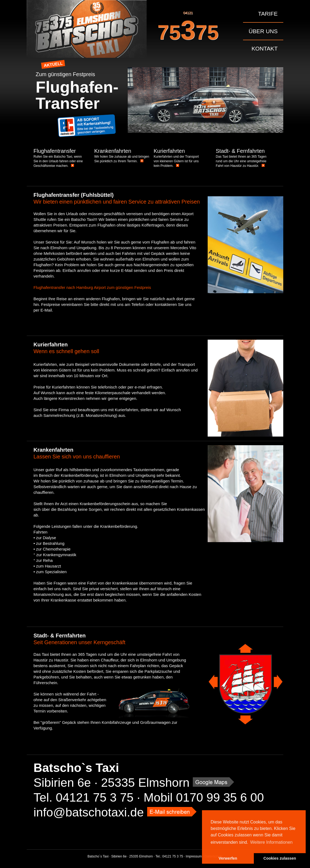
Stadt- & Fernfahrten (240, 151)
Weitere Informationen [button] (271, 842)
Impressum (194, 856)
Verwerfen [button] (228, 858)
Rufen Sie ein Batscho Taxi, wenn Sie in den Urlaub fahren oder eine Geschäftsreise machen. (58, 161)
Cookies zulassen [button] (280, 858)
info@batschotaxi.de (89, 812)
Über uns (263, 31)
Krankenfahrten (113, 151)
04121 (188, 28)
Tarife (268, 14)
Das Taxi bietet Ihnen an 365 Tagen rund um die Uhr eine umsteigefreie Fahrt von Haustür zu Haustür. (241, 161)
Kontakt (265, 48)
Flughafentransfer (55, 151)
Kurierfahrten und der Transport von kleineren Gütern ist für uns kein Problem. (176, 161)
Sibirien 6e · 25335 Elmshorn (112, 783)
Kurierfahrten (169, 151)
